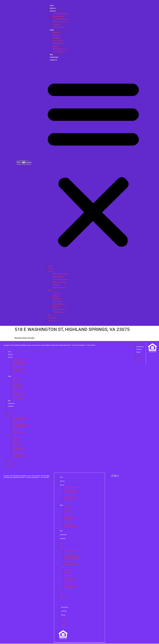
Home (50, 266)
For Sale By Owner (60, 19)
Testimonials (52, 318)
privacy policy (140, 347)
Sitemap (138, 352)
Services (53, 11)
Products (56, 24)
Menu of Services (60, 22)
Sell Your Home (59, 27)
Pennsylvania (58, 43)
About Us (51, 269)
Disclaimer (139, 349)
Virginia (56, 46)
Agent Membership (61, 14)
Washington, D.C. (60, 49)
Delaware (57, 33)
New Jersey (58, 41)
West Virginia (58, 52)
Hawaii (55, 35)
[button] (93, 163)
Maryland (57, 38)
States (52, 30)
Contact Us (53, 60)
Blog (50, 315)
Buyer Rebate (58, 16)
